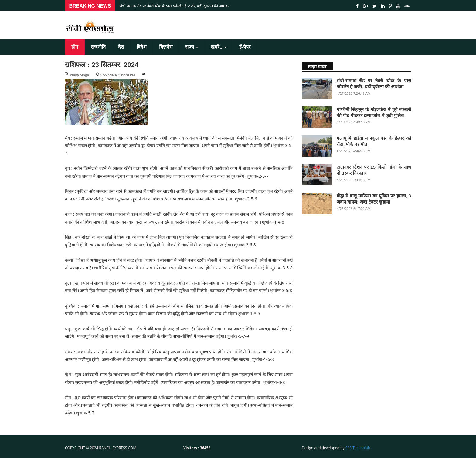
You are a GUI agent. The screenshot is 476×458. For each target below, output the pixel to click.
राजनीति (98, 47)
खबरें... (219, 47)
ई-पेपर (245, 47)
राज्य (192, 47)
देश (121, 47)
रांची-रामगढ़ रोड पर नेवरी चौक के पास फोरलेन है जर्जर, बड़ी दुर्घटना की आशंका (175, 6)
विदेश (142, 47)
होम (75, 47)
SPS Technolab (358, 448)
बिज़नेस (166, 47)
